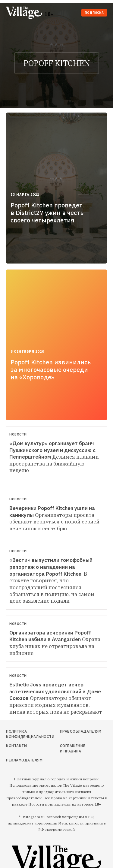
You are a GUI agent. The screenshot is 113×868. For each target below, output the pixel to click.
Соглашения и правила (73, 748)
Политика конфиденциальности (21, 734)
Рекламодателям (21, 760)
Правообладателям (73, 731)
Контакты (17, 746)
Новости (18, 434)
